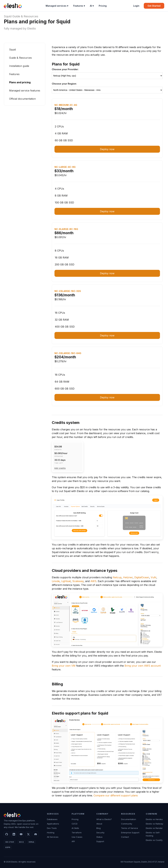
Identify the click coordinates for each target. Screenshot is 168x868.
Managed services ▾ (57, 6)
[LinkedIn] (14, 834)
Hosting (51, 833)
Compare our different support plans (116, 795)
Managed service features (25, 91)
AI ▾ (92, 6)
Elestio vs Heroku (154, 819)
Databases (52, 819)
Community (127, 824)
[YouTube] (21, 834)
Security (100, 833)
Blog (98, 828)
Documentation (129, 819)
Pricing (103, 6)
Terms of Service (130, 828)
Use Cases (77, 837)
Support (100, 841)
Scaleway (78, 581)
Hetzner (128, 577)
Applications (53, 824)
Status (99, 837)
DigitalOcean (142, 577)
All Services (53, 837)
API (73, 841)
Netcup (117, 577)
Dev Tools (52, 828)
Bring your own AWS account (143, 666)
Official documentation (22, 99)
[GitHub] (7, 834)
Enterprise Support (130, 833)
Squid (8, 16)
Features (14, 74)
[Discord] (36, 834)
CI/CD (75, 824)
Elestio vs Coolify (154, 840)
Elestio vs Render (154, 828)
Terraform (77, 833)
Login (136, 6)
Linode (56, 581)
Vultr (154, 577)
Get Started (154, 6)
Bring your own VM (64, 666)
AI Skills (75, 828)
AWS (93, 581)
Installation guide (19, 66)
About (99, 824)
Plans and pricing (20, 82)
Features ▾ (79, 6)
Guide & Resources (25, 16)
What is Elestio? (104, 819)
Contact (125, 837)
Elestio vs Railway (154, 824)
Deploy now (107, 149)
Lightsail (66, 581)
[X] (28, 834)
